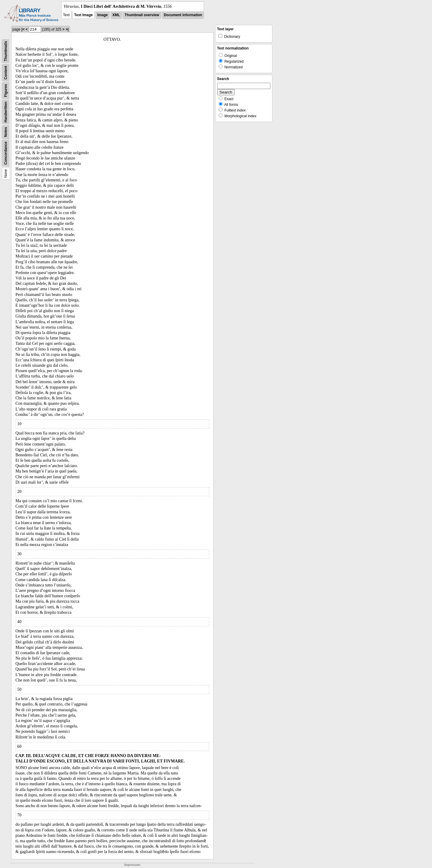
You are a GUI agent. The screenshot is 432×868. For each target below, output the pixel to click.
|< (23, 29)
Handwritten (6, 112)
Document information (183, 15)
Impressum (132, 865)
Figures (6, 90)
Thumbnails (6, 51)
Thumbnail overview (142, 15)
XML (116, 15)
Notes (6, 132)
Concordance (6, 153)
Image (103, 15)
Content (6, 73)
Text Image (83, 15)
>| (67, 29)
